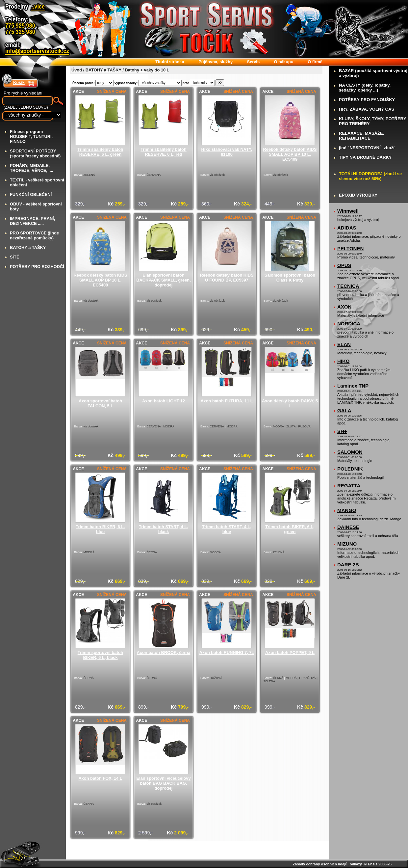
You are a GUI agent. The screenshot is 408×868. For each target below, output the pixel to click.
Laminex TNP (353, 386)
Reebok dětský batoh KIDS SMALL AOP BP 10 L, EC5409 (290, 154)
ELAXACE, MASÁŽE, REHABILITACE (361, 136)
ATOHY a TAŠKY (28, 247)
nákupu (284, 62)
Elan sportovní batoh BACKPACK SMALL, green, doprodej (163, 280)
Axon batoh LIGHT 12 (164, 401)
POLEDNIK (350, 469)
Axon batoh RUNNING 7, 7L (227, 652)
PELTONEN (350, 248)
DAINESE (348, 527)
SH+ (342, 431)
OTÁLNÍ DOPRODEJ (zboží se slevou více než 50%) (370, 176)
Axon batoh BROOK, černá (164, 652)
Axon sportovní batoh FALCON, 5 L (100, 403)
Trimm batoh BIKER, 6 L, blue (100, 529)
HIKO (344, 361)
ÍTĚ (14, 257)
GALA (344, 410)
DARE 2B (348, 565)
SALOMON (350, 452)
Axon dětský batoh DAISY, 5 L (290, 403)
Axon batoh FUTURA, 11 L (227, 401)
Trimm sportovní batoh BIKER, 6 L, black (101, 655)
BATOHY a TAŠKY (103, 70)
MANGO (347, 510)
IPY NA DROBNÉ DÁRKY (365, 157)
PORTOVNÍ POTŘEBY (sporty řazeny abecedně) (35, 153)
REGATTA (349, 486)
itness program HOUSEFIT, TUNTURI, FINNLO (31, 136)
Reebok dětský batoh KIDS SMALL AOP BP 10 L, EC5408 (101, 280)
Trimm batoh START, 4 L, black (164, 529)
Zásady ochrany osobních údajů (320, 864)
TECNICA (348, 286)
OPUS (344, 265)
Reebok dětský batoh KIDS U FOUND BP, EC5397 (227, 278)
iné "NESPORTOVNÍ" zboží (367, 148)
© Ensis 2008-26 (378, 864)
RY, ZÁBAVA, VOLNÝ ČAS (367, 109)
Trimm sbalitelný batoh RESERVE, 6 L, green (100, 152)
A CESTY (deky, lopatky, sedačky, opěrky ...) (365, 88)
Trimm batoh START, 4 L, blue (227, 529)
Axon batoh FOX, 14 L (101, 778)
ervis (253, 62)
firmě (315, 62)
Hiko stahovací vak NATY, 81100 (227, 152)
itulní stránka (170, 62)
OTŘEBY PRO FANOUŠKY (367, 100)
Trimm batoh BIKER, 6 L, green (290, 529)
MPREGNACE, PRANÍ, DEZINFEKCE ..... (32, 221)
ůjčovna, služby (216, 62)
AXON (344, 307)
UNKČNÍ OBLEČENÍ (31, 194)
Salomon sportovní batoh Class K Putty (290, 278)
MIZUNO (347, 544)
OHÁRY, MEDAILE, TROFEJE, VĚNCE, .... (32, 168)
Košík (19, 82)
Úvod (77, 70)
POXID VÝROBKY (358, 195)
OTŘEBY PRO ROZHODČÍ (37, 267)
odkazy (356, 864)
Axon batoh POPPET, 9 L (290, 652)
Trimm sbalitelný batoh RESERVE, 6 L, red (163, 152)
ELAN (344, 344)
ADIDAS (347, 228)
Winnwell (348, 211)
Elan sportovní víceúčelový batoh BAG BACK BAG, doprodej (164, 783)
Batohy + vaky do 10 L (147, 70)
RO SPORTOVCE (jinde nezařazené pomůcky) (34, 235)
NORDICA (349, 324)
